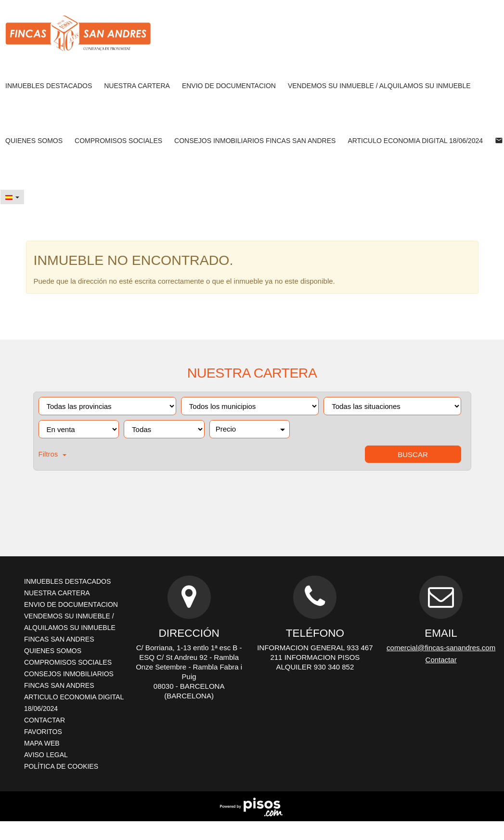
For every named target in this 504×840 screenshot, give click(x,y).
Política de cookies (61, 766)
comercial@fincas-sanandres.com (441, 648)
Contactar (45, 720)
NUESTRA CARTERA (137, 86)
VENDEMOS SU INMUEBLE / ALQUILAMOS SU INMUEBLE (379, 86)
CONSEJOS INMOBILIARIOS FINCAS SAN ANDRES (255, 141)
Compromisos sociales (118, 141)
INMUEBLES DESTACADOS (49, 86)
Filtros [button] (53, 454)
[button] (12, 197)
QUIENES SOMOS (34, 141)
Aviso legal (46, 755)
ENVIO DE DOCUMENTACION (229, 86)
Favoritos (43, 732)
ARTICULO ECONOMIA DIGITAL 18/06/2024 (415, 141)
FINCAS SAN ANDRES (59, 639)
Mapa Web (42, 743)
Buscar (413, 454)
